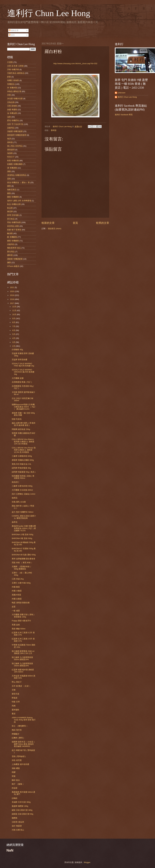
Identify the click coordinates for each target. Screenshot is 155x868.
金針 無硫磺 (17, 826)
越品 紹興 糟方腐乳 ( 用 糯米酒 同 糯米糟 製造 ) (24, 424)
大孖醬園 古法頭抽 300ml (22, 490)
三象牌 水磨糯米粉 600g (22, 456)
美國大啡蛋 (16, 595)
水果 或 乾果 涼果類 (15, 66)
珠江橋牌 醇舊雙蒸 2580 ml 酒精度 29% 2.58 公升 (23, 652)
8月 (14, 322)
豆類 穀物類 (12, 106)
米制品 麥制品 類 (14, 91)
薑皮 (14, 714)
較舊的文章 (103, 223)
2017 (12, 303)
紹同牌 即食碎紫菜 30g (21, 468)
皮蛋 (14, 607)
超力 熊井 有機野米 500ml (23, 512)
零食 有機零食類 (14, 222)
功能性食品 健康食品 (16, 73)
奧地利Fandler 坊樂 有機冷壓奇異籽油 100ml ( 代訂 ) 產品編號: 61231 (24, 528)
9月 (14, 318)
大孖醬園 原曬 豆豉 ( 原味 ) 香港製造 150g (23, 616)
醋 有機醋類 (12, 237)
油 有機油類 (12, 113)
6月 (14, 330)
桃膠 (14, 772)
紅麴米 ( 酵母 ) (18, 738)
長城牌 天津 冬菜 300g (21, 802)
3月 (14, 342)
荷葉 (14, 776)
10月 (14, 314)
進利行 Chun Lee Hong (49, 13)
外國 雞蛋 (16, 587)
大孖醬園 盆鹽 (18, 378)
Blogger (87, 862)
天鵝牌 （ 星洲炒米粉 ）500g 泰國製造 (22, 568)
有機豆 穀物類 (13, 80)
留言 (12, 35)
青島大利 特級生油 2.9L (22, 464)
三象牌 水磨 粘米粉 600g (22, 486)
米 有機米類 (12, 88)
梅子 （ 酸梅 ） (18, 784)
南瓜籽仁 (15, 482)
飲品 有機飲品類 (14, 204)
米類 (9, 95)
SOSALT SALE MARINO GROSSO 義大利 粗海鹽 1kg (23, 372)
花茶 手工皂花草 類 (15, 124)
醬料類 (10, 255)
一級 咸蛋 (16, 611)
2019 (12, 295)
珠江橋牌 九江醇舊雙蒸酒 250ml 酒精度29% (22, 665)
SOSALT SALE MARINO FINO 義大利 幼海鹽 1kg (23, 365)
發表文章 (14, 30)
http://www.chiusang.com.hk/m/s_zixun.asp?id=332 (75, 63)
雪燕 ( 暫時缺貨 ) (19, 756)
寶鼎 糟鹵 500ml (19, 629)
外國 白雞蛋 (17, 599)
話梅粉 (15, 798)
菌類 (9, 193)
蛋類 (9, 179)
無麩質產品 (12, 190)
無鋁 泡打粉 (17, 730)
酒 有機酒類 (12, 168)
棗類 (9, 186)
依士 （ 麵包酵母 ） (20, 726)
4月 (14, 338)
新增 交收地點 (13, 215)
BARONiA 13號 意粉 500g (22, 535)
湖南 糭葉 (16, 768)
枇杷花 (15, 498)
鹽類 (9, 262)
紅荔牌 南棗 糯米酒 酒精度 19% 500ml (23, 671)
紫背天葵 (15, 694)
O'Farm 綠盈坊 (13, 266)
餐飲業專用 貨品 (14, 248)
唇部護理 (11, 150)
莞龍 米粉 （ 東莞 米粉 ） (22, 563)
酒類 (9, 171)
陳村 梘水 (16, 780)
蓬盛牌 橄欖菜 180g (20, 806)
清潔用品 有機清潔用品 (17, 175)
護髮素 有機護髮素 (15, 259)
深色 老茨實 (17, 760)
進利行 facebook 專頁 (124, 115)
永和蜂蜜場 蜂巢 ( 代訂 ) (22, 382)
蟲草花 (15, 522)
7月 (14, 326)
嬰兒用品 (11, 252)
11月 (14, 310)
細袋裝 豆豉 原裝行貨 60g (22, 814)
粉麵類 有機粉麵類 (15, 164)
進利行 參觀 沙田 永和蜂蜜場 (19, 201)
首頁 (75, 223)
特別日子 (11, 157)
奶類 (9, 77)
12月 (14, 307)
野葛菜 (15, 698)
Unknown (122, 93)
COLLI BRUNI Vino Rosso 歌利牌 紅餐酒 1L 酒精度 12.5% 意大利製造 (24, 450)
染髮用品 (11, 128)
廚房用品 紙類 (13, 226)
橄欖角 (15, 818)
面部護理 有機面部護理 (17, 135)
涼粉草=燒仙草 (18, 822)
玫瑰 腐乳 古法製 (19, 502)
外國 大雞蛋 (17, 591)
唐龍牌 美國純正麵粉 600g (23, 460)
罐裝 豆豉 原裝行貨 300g (22, 810)
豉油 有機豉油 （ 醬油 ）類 (18, 182)
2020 (12, 291)
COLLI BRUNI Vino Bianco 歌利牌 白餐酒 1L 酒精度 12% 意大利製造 (23, 442)
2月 (14, 346)
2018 (12, 299)
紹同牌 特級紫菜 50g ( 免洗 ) (24, 472)
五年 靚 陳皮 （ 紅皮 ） (21, 686)
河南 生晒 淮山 (18, 830)
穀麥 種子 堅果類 (14, 230)
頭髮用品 (11, 244)
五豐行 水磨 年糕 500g (21, 583)
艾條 (14, 690)
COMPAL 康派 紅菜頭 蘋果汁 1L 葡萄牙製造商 (24, 517)
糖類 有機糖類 (13, 241)
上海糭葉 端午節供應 (20, 764)
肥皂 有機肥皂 (13, 120)
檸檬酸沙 (15, 734)
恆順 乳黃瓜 (17, 419)
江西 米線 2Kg (18, 579)
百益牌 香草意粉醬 (20, 360)
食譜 (9, 139)
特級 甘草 (16, 702)
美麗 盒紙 (16, 625)
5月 (14, 334)
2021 (12, 287)
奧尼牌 (10, 212)
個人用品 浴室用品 (15, 146)
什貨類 (10, 62)
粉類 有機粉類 (13, 161)
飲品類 (10, 208)
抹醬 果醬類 (12, 110)
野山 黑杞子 (17, 682)
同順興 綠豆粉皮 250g (21, 429)
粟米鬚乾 (15, 710)
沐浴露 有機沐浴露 (15, 99)
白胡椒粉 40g (17, 350)
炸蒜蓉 (15, 788)
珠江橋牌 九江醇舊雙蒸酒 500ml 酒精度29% (22, 658)
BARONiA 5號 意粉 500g (22, 538)
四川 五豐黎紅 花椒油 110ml (23, 494)
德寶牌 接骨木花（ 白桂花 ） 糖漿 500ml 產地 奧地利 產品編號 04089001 (24, 744)
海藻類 (10, 153)
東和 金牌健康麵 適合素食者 (23, 559)
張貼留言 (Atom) (55, 229)
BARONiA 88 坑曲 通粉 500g (24, 555)
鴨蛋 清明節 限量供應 (21, 603)
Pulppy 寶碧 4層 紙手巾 (21, 621)
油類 (9, 117)
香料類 (54, 130)
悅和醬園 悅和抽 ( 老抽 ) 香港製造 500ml (23, 477)
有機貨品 (11, 84)
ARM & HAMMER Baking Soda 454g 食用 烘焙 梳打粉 (24, 720)
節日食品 (11, 219)
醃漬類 (10, 233)
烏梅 (14, 706)
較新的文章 (48, 223)
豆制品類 (11, 102)
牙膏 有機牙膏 (13, 70)
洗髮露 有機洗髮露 (15, 131)
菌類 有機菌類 (13, 197)
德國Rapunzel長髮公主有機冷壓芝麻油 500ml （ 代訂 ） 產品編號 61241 (24, 407)
